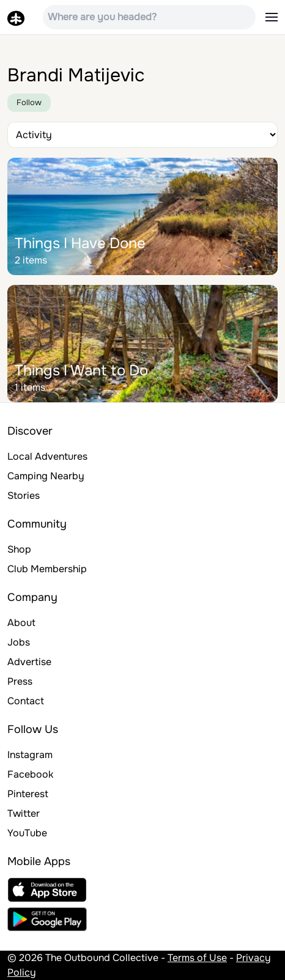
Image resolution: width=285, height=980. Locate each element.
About (21, 623)
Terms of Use (197, 958)
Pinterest (28, 794)
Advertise (29, 662)
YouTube (27, 833)
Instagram (30, 755)
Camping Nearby (46, 476)
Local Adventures (47, 456)
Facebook (30, 774)
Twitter (24, 813)
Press (20, 681)
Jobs (19, 642)
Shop (19, 549)
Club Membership (47, 569)
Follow (29, 102)
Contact (26, 701)
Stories (24, 496)
